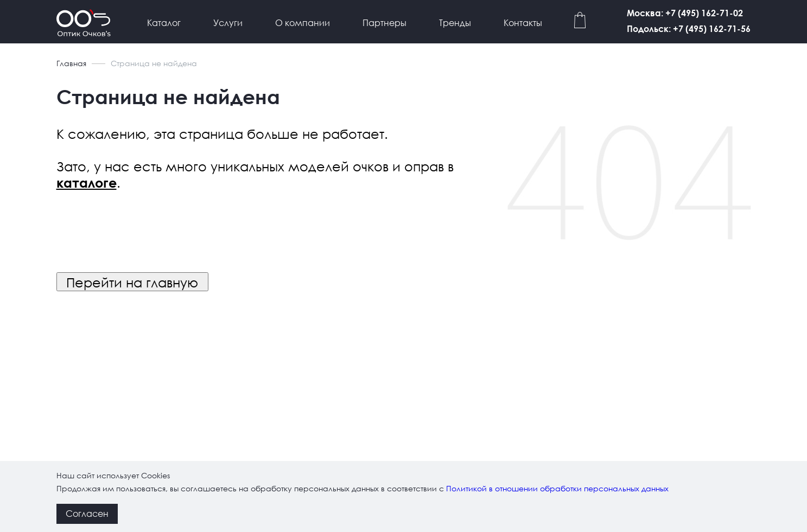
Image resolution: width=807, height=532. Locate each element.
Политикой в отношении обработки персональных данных (557, 488)
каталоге (87, 183)
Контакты (523, 23)
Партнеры (385, 23)
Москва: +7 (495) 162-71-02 (685, 13)
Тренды (455, 23)
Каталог (164, 23)
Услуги (228, 23)
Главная (71, 63)
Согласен (87, 513)
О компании (303, 23)
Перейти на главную (132, 282)
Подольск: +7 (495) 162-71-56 (689, 28)
